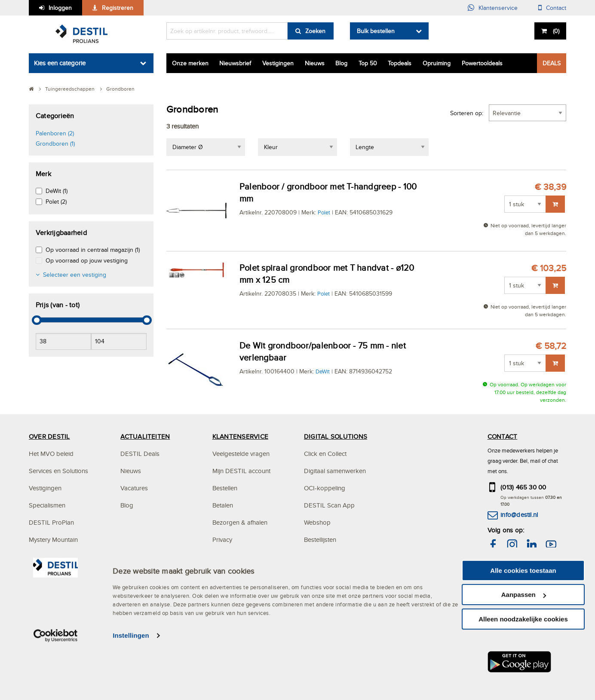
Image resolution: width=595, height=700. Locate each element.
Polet (324, 212)
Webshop (317, 522)
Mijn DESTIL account (241, 471)
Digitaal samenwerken (335, 471)
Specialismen (47, 505)
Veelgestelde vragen (241, 454)
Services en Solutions (58, 471)
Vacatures (134, 488)
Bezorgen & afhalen (240, 522)
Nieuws (315, 63)
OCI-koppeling (325, 488)
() (555, 31)
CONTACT (503, 436)
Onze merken (190, 63)
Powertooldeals (482, 63)
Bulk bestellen (376, 31)
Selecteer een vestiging (75, 275)
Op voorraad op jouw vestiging (87, 260)
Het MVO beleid (51, 454)
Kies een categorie (60, 63)
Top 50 (368, 63)
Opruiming (437, 63)
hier (534, 580)
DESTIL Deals (140, 454)
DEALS (552, 63)
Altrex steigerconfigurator (339, 557)
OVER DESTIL (49, 436)
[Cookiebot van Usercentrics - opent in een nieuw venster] (56, 691)
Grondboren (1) (55, 144)
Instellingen (131, 691)
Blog (341, 63)
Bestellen (225, 488)
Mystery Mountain (53, 540)
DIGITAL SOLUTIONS (336, 436)
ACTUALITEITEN (145, 436)
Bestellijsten (320, 540)
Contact (556, 8)
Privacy (222, 540)
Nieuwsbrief (235, 63)
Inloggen (60, 8)
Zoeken (315, 31)
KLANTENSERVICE (240, 436)
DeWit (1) (57, 191)
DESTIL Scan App (329, 505)
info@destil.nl (519, 515)
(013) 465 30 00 (523, 487)
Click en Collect (325, 454)
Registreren (118, 8)
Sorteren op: (467, 113)
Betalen (223, 505)
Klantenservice (498, 8)
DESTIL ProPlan (51, 522)
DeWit (323, 371)
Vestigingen (278, 63)
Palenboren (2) (55, 133)
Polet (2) (56, 202)
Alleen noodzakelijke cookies (523, 674)
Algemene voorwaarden (246, 557)
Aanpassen (524, 650)
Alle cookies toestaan (523, 626)
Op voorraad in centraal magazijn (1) (93, 250)
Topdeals (400, 63)
